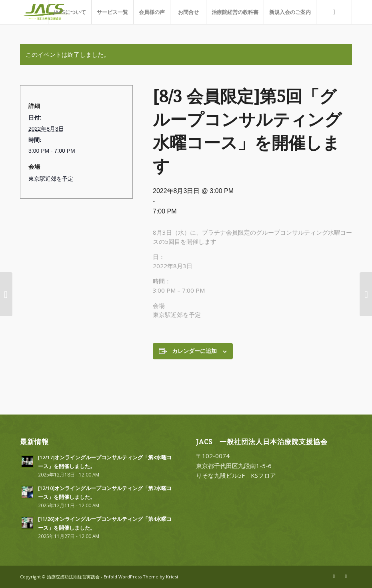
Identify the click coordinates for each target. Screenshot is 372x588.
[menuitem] (70, 12)
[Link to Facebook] (346, 576)
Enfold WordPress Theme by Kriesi (141, 577)
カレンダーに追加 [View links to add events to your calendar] (194, 351)
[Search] (334, 12)
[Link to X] (334, 576)
